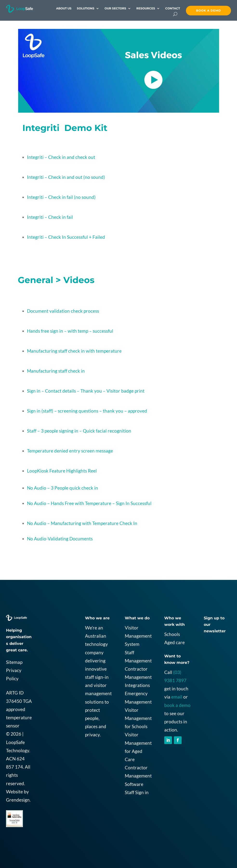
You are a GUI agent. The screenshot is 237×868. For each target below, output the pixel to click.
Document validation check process (63, 311)
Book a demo (208, 10)
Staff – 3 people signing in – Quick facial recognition (79, 431)
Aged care (174, 642)
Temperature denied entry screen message (70, 451)
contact (173, 8)
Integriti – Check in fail (50, 217)
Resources (146, 8)
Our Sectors (115, 8)
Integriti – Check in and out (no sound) (66, 177)
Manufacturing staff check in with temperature (74, 351)
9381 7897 (175, 680)
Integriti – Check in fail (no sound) (61, 197)
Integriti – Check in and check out (61, 157)
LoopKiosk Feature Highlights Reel (62, 471)
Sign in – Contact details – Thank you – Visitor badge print (86, 391)
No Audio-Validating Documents (60, 539)
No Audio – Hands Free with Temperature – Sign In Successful (89, 503)
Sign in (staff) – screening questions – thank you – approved (87, 411)
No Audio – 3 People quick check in (63, 488)
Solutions (86, 8)
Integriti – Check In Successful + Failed (66, 237)
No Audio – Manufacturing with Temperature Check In (82, 523)
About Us (64, 8)
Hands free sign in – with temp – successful (70, 331)
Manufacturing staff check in (56, 371)
